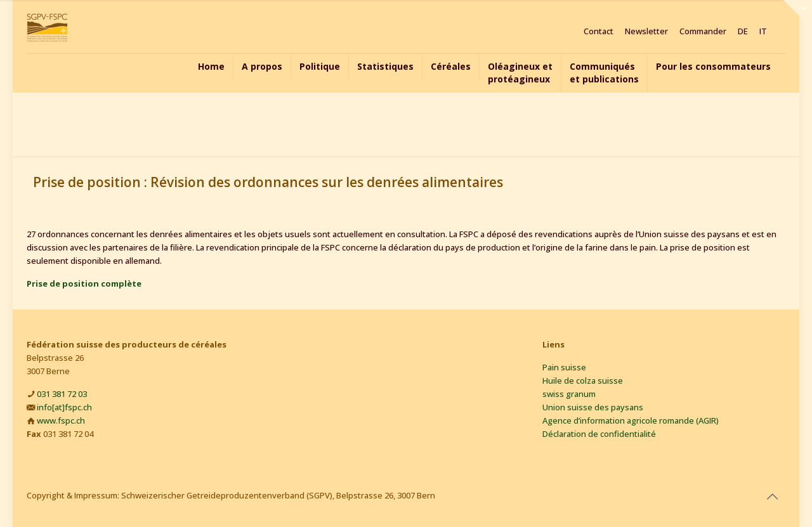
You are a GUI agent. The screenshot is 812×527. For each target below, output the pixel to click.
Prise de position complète (84, 283)
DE (743, 31)
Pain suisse (564, 367)
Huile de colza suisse (583, 381)
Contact (599, 31)
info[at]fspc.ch (64, 407)
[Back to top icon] (772, 497)
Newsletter (646, 31)
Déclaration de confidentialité (599, 434)
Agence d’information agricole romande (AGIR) (631, 420)
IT (763, 31)
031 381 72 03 (62, 394)
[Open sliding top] (798, 14)
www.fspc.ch (61, 420)
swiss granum (569, 394)
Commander (703, 31)
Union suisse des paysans (593, 407)
